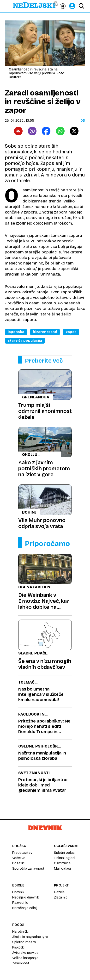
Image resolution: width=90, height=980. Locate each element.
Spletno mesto (24, 942)
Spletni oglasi (65, 853)
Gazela (59, 892)
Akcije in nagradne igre (30, 937)
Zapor (71, 332)
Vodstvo (19, 858)
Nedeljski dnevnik (26, 897)
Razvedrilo (20, 903)
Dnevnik (18, 892)
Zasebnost (21, 963)
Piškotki (18, 947)
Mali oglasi (62, 869)
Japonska (16, 332)
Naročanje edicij (25, 908)
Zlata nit (60, 897)
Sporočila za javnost (28, 869)
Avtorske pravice (25, 953)
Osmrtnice (62, 863)
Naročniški (20, 932)
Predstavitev (22, 853)
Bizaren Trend (45, 332)
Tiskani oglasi (65, 858)
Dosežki (18, 863)
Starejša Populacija (25, 341)
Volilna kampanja (25, 958)
